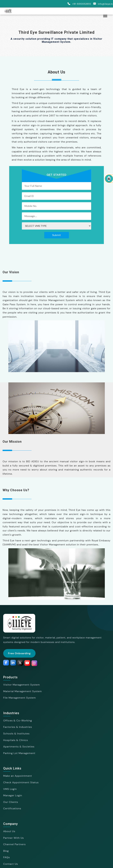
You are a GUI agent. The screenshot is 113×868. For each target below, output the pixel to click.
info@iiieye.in (102, 4)
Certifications (12, 808)
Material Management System (23, 691)
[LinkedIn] (13, 663)
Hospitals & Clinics (16, 740)
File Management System (20, 698)
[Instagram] (34, 663)
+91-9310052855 (79, 4)
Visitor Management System (22, 685)
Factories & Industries (18, 727)
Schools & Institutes (16, 734)
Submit (56, 235)
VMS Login (10, 789)
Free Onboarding (19, 653)
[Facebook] (6, 663)
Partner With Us (14, 838)
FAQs (7, 857)
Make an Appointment (18, 776)
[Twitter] (20, 663)
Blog (6, 851)
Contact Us (11, 864)
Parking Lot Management (19, 753)
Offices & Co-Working (18, 721)
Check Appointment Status (21, 782)
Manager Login (13, 795)
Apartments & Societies (19, 747)
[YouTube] (27, 663)
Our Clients (11, 802)
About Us (9, 831)
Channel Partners (14, 844)
